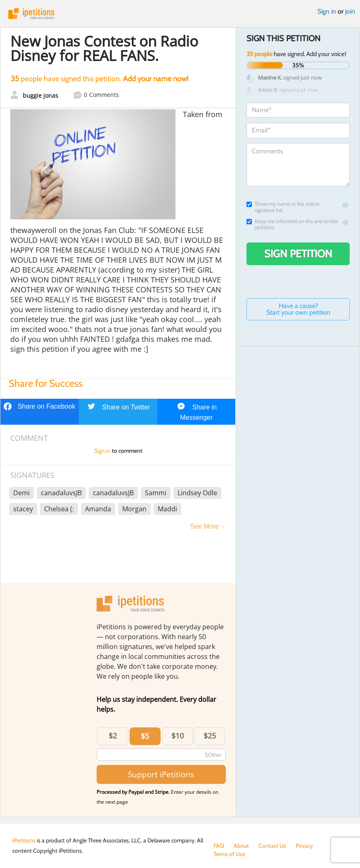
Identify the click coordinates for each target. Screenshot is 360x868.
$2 (113, 736)
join (350, 11)
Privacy (304, 846)
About (241, 846)
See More (205, 526)
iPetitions (180, 14)
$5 (145, 736)
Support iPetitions (161, 774)
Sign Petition (298, 254)
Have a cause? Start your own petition (298, 309)
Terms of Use (229, 854)
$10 (178, 736)
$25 (210, 736)
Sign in (327, 11)
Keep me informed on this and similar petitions (292, 224)
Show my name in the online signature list (283, 207)
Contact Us (272, 846)
